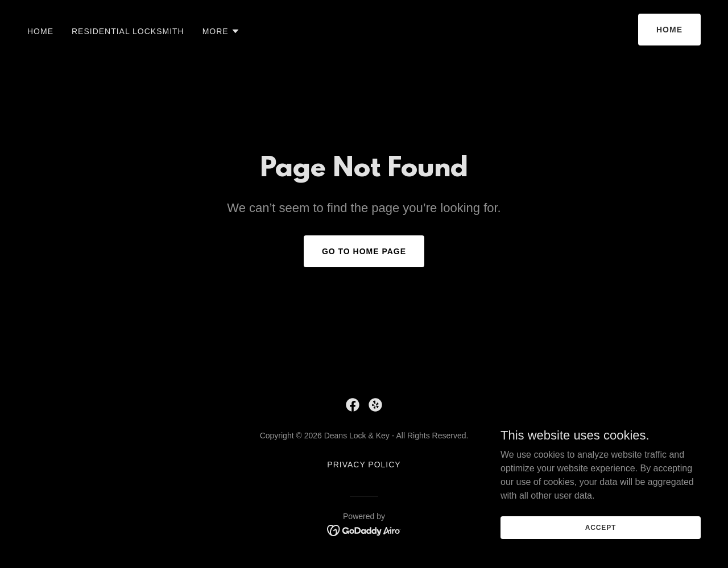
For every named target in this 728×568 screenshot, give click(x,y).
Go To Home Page (364, 251)
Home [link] (40, 31)
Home (669, 30)
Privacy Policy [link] (364, 465)
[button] (221, 31)
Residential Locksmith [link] (128, 31)
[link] (353, 405)
